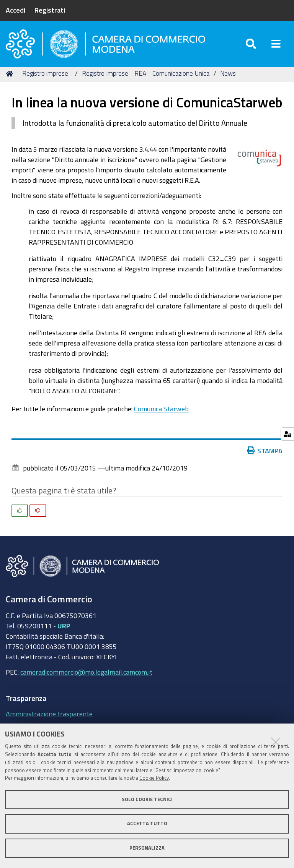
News (228, 77)
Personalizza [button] (147, 848)
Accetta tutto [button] (147, 823)
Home (11, 77)
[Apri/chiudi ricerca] (251, 46)
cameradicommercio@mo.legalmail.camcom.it (86, 676)
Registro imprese (45, 77)
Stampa (265, 454)
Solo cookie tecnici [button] (147, 799)
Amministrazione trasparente (49, 718)
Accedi (16, 10)
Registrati (50, 10)
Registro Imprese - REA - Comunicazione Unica (146, 77)
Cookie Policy (154, 778)
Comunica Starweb (161, 413)
